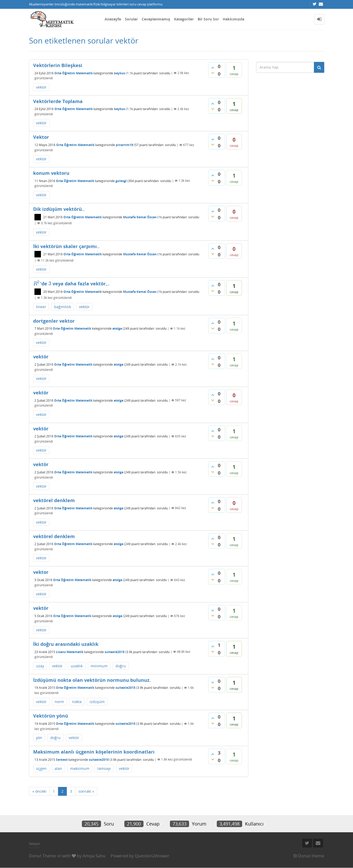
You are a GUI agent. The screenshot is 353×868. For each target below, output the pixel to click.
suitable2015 (115, 652)
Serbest (62, 759)
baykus (120, 73)
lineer (41, 307)
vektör (41, 87)
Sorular (131, 19)
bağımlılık (63, 307)
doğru (121, 666)
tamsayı (104, 768)
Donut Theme (42, 856)
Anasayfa (113, 19)
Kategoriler (184, 19)
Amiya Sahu (94, 856)
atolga (117, 328)
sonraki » (86, 791)
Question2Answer (152, 856)
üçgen (41, 768)
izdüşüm (97, 702)
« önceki (39, 791)
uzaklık (77, 666)
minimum (99, 666)
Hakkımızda (233, 19)
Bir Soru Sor (208, 19)
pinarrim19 (124, 145)
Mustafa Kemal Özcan (140, 217)
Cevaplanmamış (156, 19)
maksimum (80, 768)
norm (59, 702)
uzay (40, 666)
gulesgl (121, 181)
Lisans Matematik (70, 652)
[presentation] (37, 284)
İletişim (35, 844)
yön (39, 738)
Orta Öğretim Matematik (74, 73)
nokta (77, 702)
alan (58, 768)
